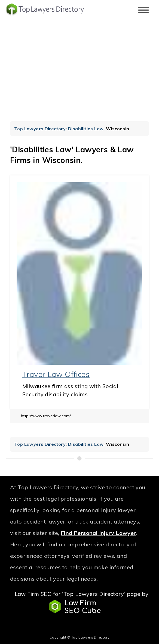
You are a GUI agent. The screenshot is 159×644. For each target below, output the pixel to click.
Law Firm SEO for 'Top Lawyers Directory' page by (82, 602)
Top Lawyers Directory (40, 129)
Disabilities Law (86, 129)
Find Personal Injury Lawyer (98, 533)
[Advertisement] (79, 64)
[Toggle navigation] (143, 10)
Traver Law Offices (56, 374)
